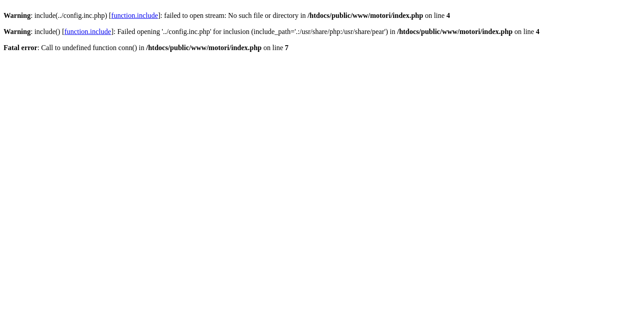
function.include (135, 15)
